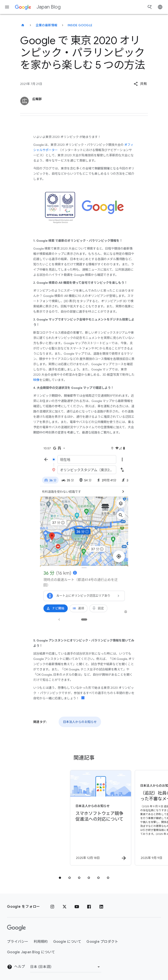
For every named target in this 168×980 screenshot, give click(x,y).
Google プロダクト (102, 942)
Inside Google (80, 25)
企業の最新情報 (47, 25)
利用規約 (41, 942)
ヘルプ (16, 967)
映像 (36, 380)
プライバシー (18, 942)
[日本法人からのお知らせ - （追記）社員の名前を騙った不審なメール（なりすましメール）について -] (116, 818)
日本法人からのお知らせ (80, 722)
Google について (67, 942)
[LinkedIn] (101, 907)
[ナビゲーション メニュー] (7, 7)
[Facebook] (89, 907)
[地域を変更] (66, 967)
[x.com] (65, 907)
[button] (140, 84)
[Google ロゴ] (16, 928)
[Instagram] (52, 907)
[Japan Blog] (23, 25)
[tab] (60, 878)
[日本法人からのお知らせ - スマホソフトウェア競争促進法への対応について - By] (51, 818)
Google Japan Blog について (31, 952)
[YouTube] (77, 907)
